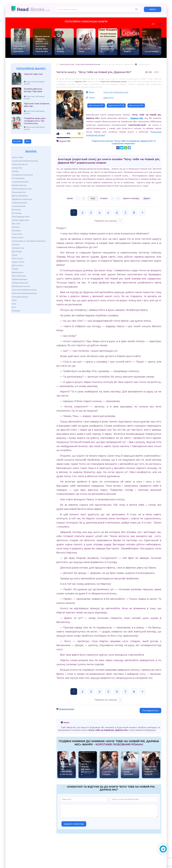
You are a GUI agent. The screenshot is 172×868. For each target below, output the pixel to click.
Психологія (17, 234)
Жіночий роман (19, 276)
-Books (33, 9)
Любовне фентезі (20, 283)
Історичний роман (20, 182)
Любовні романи (19, 203)
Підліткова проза (20, 164)
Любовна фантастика (22, 189)
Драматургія (18, 272)
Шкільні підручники (20, 220)
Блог (28, 141)
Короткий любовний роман (24, 293)
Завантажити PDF (96, 105)
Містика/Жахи (18, 178)
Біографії (17, 141)
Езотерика (17, 213)
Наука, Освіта (18, 262)
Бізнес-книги (18, 237)
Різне (14, 300)
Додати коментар (74, 824)
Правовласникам (67, 709)
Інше (14, 304)
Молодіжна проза (20, 297)
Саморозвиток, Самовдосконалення (29, 241)
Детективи (17, 251)
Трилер (15, 171)
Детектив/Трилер (20, 196)
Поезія (15, 269)
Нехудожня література (22, 175)
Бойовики (16, 231)
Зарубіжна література (22, 199)
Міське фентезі (19, 192)
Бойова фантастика (21, 286)
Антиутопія (17, 168)
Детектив (16, 210)
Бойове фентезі (19, 185)
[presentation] (154, 24)
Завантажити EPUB (116, 105)
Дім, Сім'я (16, 224)
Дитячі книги (17, 265)
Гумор (15, 255)
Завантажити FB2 (136, 105)
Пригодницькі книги (21, 217)
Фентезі (16, 227)
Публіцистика (18, 248)
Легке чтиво (17, 157)
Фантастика (17, 258)
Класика (16, 244)
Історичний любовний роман (25, 161)
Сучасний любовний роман (24, 290)
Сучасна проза (19, 206)
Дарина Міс (81, 81)
